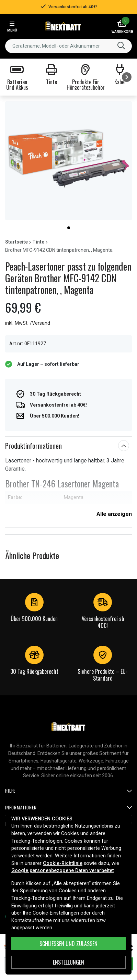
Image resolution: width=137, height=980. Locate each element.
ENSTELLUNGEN (68, 962)
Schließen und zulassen (68, 944)
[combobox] (68, 46)
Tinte (38, 242)
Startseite (16, 242)
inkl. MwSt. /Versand (28, 323)
